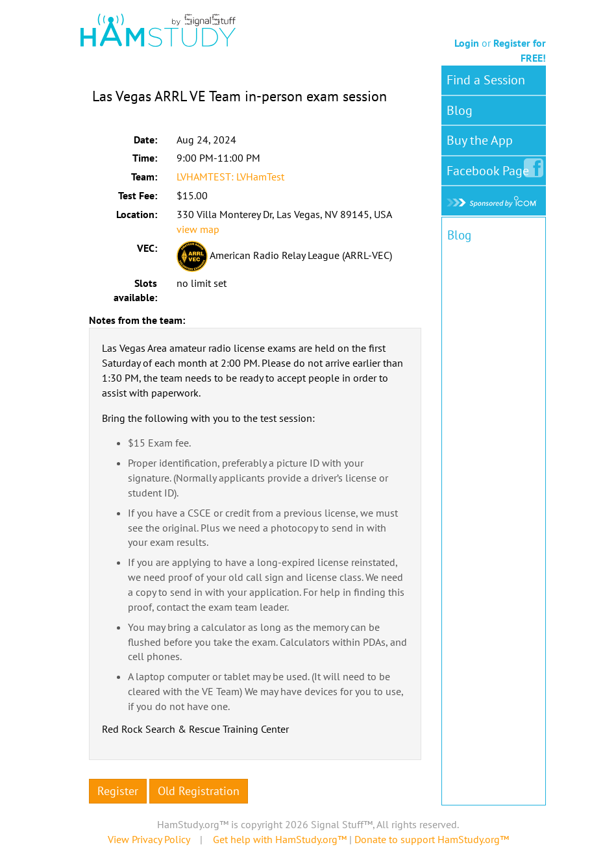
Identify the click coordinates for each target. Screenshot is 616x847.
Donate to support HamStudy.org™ (432, 839)
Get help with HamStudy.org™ (280, 839)
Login (467, 43)
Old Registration (199, 791)
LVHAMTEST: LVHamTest (230, 177)
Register (118, 791)
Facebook (490, 168)
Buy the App (480, 140)
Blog (460, 110)
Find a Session (486, 80)
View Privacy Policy (149, 839)
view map (198, 229)
